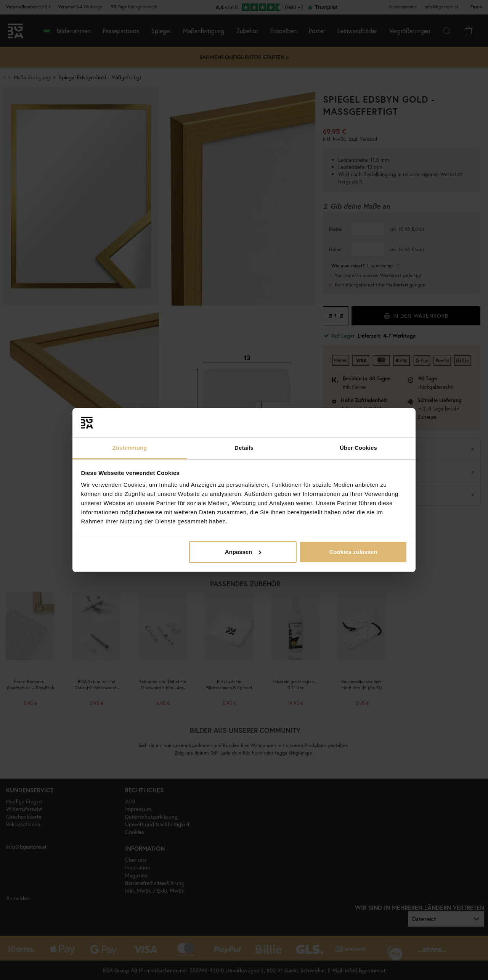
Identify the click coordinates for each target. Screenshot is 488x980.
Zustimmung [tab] (130, 448)
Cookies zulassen (353, 552)
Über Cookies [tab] (358, 448)
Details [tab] (244, 448)
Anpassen (243, 552)
